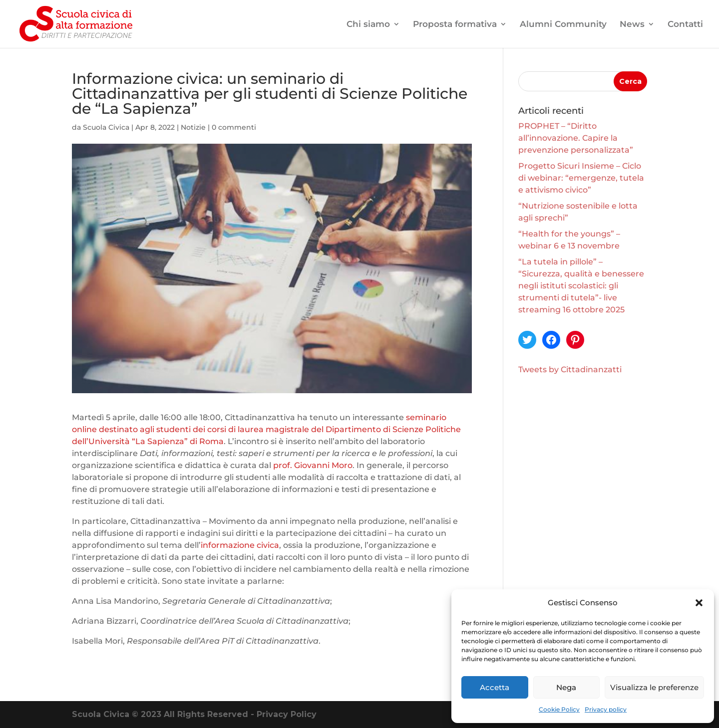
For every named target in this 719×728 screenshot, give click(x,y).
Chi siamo (368, 25)
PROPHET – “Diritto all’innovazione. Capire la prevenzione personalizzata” (576, 138)
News (632, 25)
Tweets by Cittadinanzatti (570, 369)
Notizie (193, 127)
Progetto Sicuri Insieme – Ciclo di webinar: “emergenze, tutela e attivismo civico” (581, 178)
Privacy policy (606, 709)
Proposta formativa (455, 25)
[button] (699, 603)
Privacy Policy (287, 714)
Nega (566, 687)
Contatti (685, 25)
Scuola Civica (106, 127)
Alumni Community (563, 25)
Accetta (495, 687)
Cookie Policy (559, 709)
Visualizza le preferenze (654, 687)
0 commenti (234, 127)
